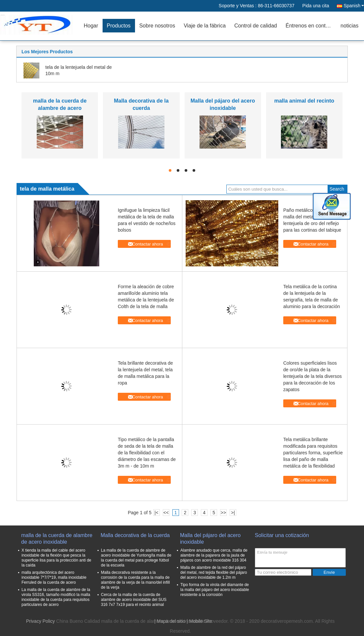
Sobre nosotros (157, 26)
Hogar (91, 26)
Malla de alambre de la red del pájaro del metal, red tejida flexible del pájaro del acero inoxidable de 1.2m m (214, 572)
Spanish (354, 6)
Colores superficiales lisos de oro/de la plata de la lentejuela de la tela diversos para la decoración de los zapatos (313, 376)
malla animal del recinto (304, 101)
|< (157, 513)
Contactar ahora (147, 244)
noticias (349, 26)
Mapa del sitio (171, 621)
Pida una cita (316, 6)
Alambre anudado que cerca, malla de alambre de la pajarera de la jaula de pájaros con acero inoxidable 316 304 (214, 555)
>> (223, 513)
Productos (119, 26)
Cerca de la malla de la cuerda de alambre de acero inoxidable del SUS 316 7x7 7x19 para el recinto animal (134, 600)
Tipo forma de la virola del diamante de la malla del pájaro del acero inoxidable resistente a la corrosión (215, 590)
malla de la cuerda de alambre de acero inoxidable (60, 108)
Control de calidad (256, 26)
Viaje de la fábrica (205, 26)
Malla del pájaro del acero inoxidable (210, 539)
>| (233, 513)
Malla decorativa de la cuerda (135, 535)
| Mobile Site (199, 621)
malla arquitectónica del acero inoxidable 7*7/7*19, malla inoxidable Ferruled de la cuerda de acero (54, 577)
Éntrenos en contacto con (311, 26)
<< (166, 513)
